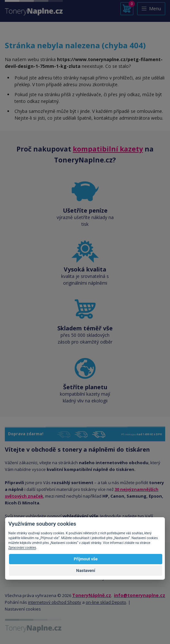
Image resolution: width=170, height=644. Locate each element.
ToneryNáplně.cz (92, 595)
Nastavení (86, 570)
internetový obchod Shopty (55, 602)
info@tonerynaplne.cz (140, 595)
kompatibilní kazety (108, 149)
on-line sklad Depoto (106, 602)
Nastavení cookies (23, 609)
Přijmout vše (86, 559)
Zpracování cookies (22, 548)
